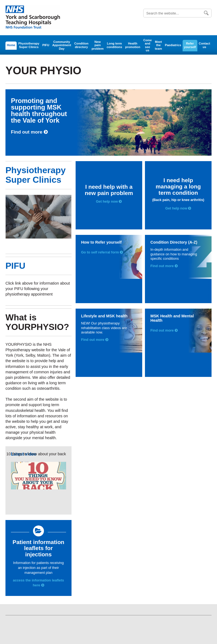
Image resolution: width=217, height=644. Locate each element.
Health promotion (133, 45)
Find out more (29, 132)
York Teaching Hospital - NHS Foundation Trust (33, 18)
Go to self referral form (102, 252)
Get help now (109, 201)
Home (11, 45)
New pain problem (97, 45)
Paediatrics (173, 45)
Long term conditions (115, 45)
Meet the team (158, 45)
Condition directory (81, 45)
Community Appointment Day (62, 45)
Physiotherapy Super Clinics (29, 45)
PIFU (46, 45)
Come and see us (148, 45)
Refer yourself (190, 45)
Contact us (204, 45)
